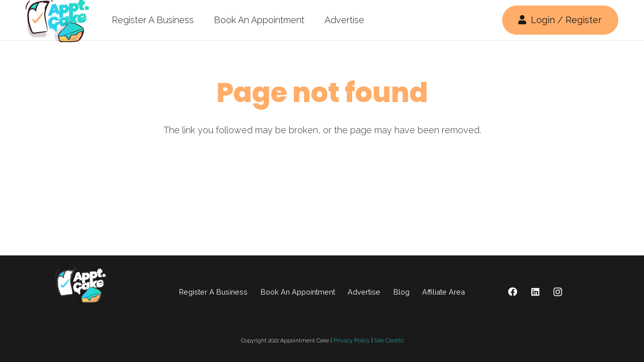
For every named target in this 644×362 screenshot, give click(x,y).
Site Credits (389, 341)
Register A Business (213, 292)
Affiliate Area (444, 292)
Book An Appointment (298, 292)
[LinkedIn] (535, 292)
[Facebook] (512, 292)
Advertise (364, 292)
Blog (401, 292)
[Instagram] (558, 292)
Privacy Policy (352, 341)
